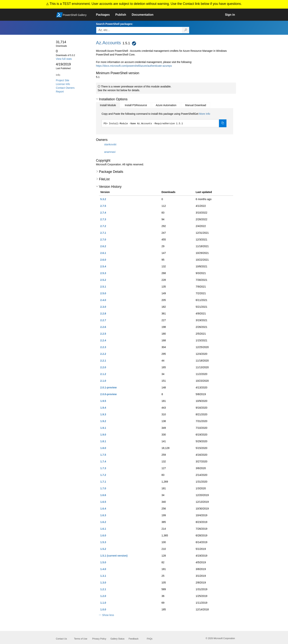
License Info (63, 84)
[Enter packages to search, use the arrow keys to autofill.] (139, 30)
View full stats (64, 59)
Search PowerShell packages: (115, 24)
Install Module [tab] (108, 105)
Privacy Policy (99, 639)
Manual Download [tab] (195, 105)
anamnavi (110, 152)
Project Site (63, 80)
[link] (106, 15)
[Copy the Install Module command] (223, 123)
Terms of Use (81, 639)
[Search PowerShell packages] (186, 30)
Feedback (134, 639)
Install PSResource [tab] (136, 105)
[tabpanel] (164, 120)
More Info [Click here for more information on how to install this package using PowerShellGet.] (205, 114)
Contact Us (61, 639)
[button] (97, 99)
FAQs (150, 639)
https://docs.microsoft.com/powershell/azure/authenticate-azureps (134, 66)
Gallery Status (117, 639)
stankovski (110, 144)
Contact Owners (65, 88)
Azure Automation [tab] (166, 105)
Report (60, 92)
